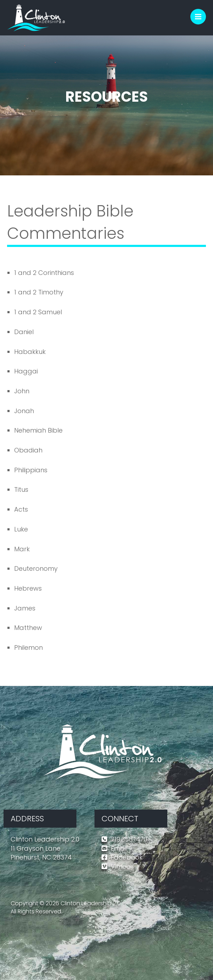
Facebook (127, 857)
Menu (200, 13)
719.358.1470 (129, 839)
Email (119, 848)
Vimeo (121, 866)
